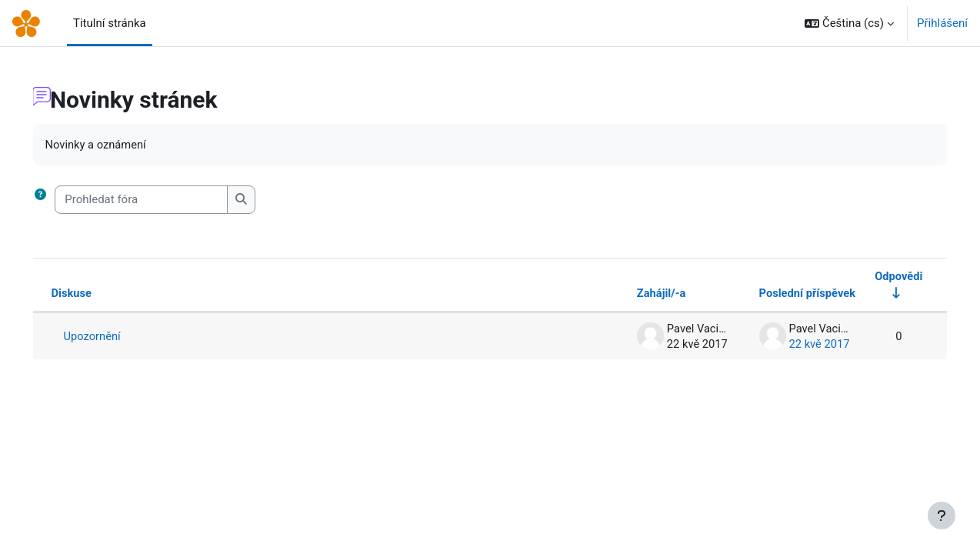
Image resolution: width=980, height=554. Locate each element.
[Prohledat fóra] (163, 200)
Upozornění (115, 337)
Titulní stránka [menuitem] (110, 23)
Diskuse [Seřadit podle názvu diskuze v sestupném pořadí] (94, 294)
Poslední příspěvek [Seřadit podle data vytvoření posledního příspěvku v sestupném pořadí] (784, 294)
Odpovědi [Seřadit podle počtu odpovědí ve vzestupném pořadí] (876, 276)
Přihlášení (942, 23)
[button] (849, 23)
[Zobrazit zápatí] (942, 516)
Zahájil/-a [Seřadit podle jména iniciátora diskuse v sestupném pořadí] (636, 294)
